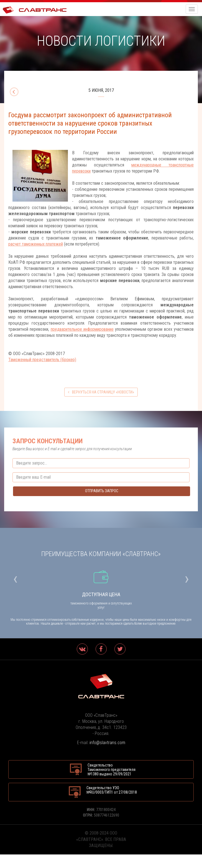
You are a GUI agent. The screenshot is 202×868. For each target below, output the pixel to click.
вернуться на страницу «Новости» (101, 392)
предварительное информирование (82, 329)
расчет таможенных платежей (36, 244)
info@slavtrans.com (107, 743)
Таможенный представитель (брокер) (42, 360)
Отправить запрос (102, 491)
